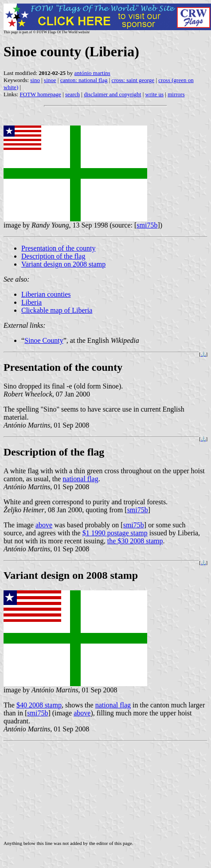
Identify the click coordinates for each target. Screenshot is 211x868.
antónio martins (92, 73)
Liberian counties (46, 294)
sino (35, 80)
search (72, 94)
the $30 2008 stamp (135, 541)
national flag (80, 479)
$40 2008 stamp (39, 705)
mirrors (176, 94)
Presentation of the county (59, 248)
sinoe (50, 80)
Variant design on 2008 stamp (63, 264)
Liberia (31, 302)
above (44, 525)
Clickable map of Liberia (57, 310)
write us (155, 94)
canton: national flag (84, 80)
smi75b (147, 225)
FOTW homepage (40, 94)
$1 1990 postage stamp (115, 533)
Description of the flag (53, 256)
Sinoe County (44, 340)
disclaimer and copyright (112, 94)
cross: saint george (133, 80)
